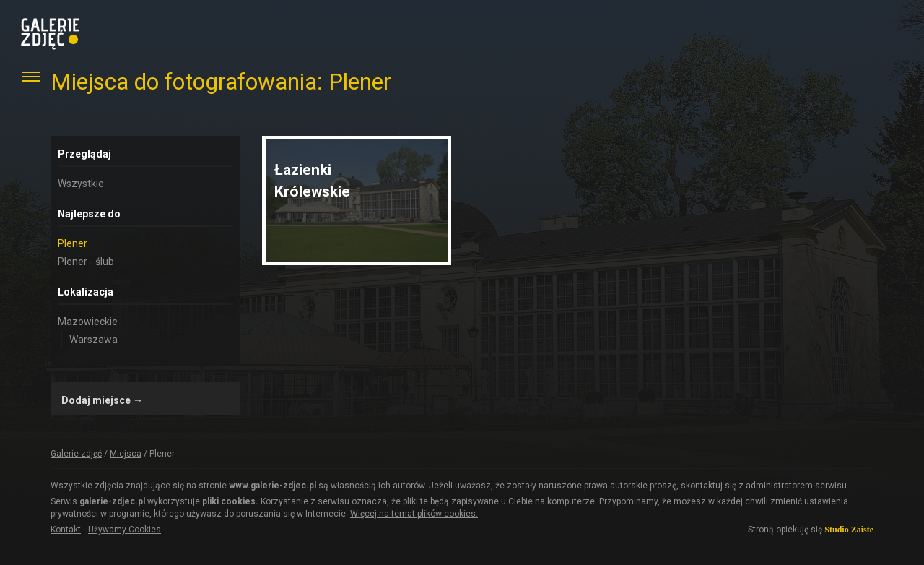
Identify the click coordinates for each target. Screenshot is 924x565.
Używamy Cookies (125, 530)
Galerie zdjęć (76, 454)
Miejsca (126, 454)
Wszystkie (81, 184)
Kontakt (66, 530)
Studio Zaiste (849, 530)
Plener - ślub (86, 262)
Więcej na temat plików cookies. (414, 514)
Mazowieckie (88, 322)
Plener (73, 243)
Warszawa (93, 340)
